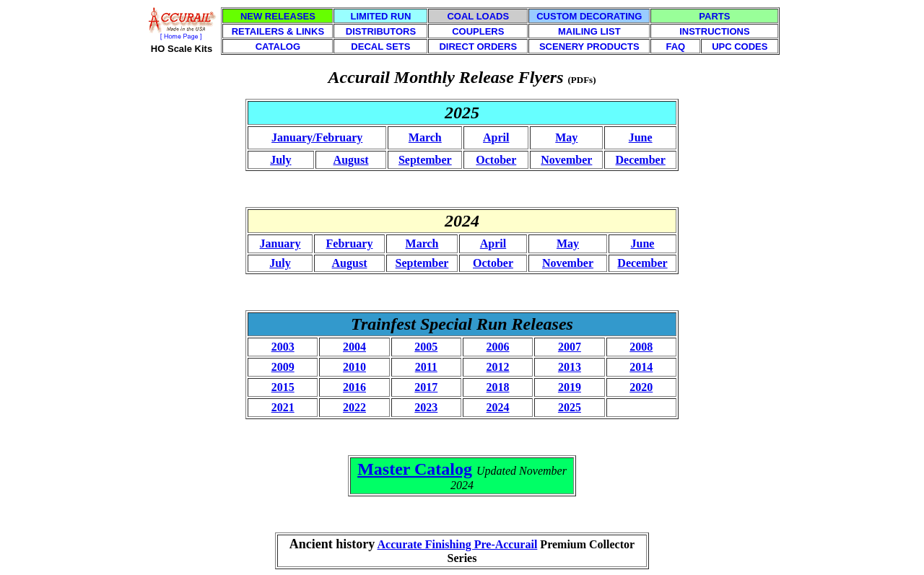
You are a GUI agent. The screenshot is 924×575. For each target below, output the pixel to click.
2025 (570, 407)
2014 (641, 367)
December (641, 160)
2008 (641, 347)
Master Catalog (415, 469)
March (425, 137)
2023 (426, 407)
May (566, 137)
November (566, 160)
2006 (498, 347)
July (280, 160)
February (350, 243)
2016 (354, 387)
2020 (641, 387)
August (351, 160)
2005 (426, 347)
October (496, 160)
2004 (354, 347)
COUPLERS (478, 31)
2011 (426, 367)
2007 (570, 347)
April (496, 137)
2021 (283, 407)
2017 (426, 387)
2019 (570, 387)
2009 (283, 367)
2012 (498, 367)
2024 (498, 407)
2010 (354, 367)
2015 (283, 387)
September (425, 160)
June (641, 137)
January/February (317, 137)
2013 (570, 367)
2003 (283, 347)
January (280, 243)
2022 (354, 407)
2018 (498, 387)
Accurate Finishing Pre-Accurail (457, 544)
